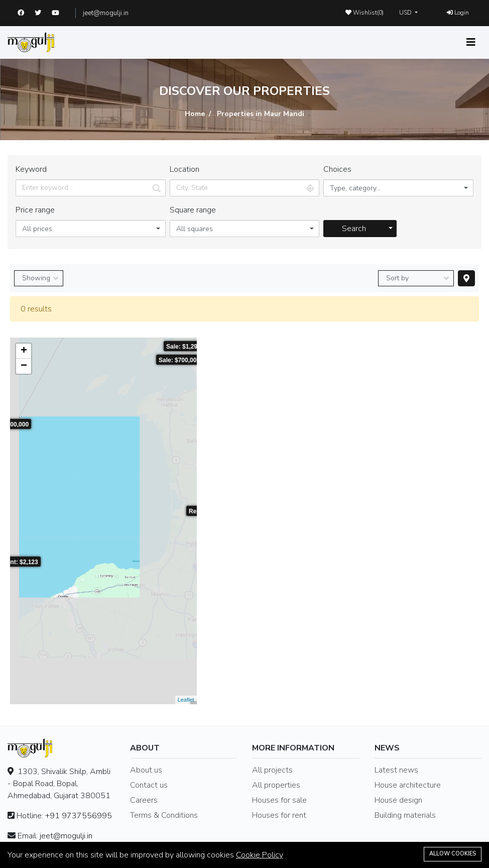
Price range (35, 210)
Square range (193, 210)
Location (185, 169)
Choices (337, 169)
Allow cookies (453, 854)
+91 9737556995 (79, 816)
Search (354, 229)
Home (195, 114)
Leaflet (186, 700)
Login (458, 13)
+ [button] (24, 351)
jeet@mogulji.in (106, 13)
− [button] (24, 366)
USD (406, 13)
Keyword (31, 169)
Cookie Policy (260, 855)
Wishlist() (364, 13)
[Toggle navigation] (471, 42)
